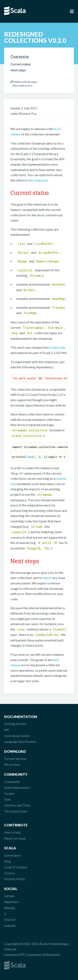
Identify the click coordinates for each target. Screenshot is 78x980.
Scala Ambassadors (17, 787)
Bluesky (10, 908)
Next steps (18, 70)
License (9, 873)
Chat (7, 799)
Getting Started (15, 724)
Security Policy (15, 879)
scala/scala (57, 347)
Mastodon (11, 902)
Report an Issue (15, 838)
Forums (9, 793)
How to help (12, 832)
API (7, 730)
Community (12, 782)
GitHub (9, 896)
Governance (13, 855)
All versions (12, 765)
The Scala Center (16, 811)
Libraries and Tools (17, 805)
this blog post (38, 180)
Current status (21, 64)
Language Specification (20, 742)
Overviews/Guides (17, 736)
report (47, 578)
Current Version (15, 759)
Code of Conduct (16, 867)
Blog (7, 861)
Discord (10, 920)
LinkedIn (10, 926)
